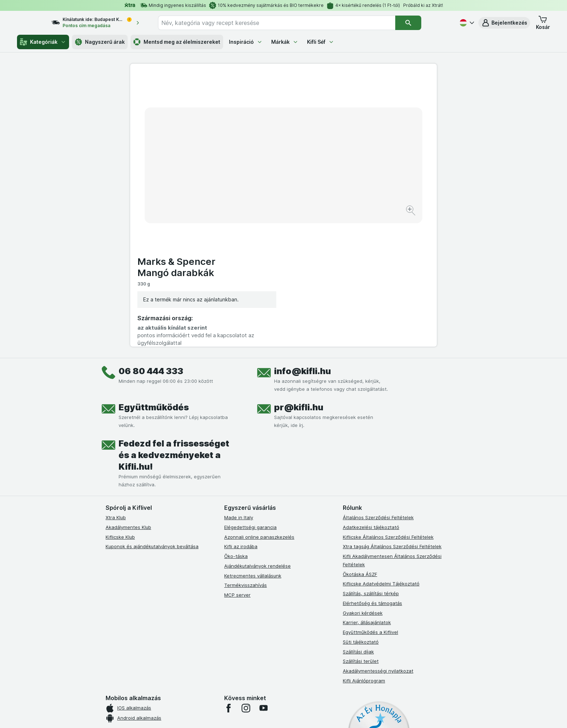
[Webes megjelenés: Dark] (319, 714)
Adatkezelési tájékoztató (371, 395)
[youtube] (263, 576)
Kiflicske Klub (120, 405)
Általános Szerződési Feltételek (378, 385)
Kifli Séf (321, 42)
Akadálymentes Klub (128, 395)
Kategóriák (43, 42)
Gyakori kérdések (363, 481)
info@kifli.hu (302, 239)
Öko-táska (236, 424)
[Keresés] (421, 23)
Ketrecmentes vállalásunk (253, 444)
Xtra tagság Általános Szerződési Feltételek (392, 414)
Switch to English (296, 683)
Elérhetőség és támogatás (372, 471)
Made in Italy (239, 385)
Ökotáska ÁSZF (360, 442)
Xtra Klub (116, 385)
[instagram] (246, 576)
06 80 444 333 (151, 239)
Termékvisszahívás (246, 453)
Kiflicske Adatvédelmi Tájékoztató (381, 452)
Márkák (285, 42)
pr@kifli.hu (299, 275)
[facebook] (229, 576)
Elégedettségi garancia (250, 395)
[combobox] (290, 23)
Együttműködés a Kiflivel (370, 500)
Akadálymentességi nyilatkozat (378, 539)
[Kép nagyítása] (258, 188)
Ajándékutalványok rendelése (257, 434)
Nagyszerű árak (100, 42)
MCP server (237, 463)
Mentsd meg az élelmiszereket (177, 42)
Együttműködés (154, 275)
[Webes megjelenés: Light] (290, 714)
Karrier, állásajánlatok (367, 490)
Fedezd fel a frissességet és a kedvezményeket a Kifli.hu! (174, 323)
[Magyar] (466, 23)
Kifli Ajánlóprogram (364, 549)
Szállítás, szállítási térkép (371, 461)
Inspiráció (246, 42)
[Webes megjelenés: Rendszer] (254, 714)
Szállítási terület (361, 529)
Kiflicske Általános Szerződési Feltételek (388, 405)
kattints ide (199, 666)
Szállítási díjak (358, 520)
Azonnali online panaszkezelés (259, 405)
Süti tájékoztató (361, 510)
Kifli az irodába (241, 414)
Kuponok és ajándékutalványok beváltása (152, 414)
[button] (504, 23)
